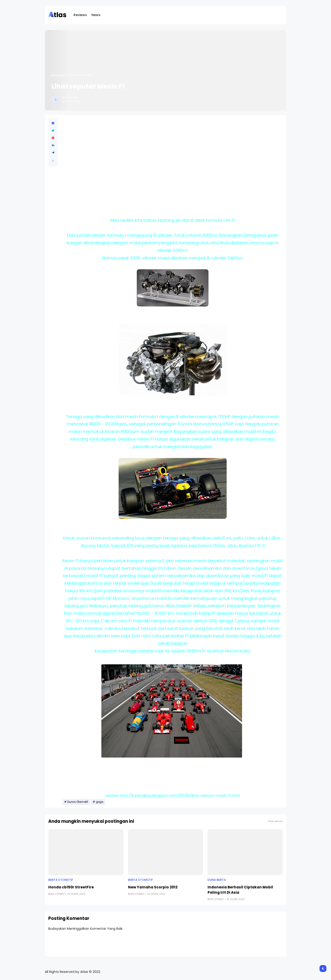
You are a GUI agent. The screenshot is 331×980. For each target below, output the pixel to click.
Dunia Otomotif (81, 75)
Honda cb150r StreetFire (71, 887)
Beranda (58, 75)
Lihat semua (275, 821)
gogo (100, 802)
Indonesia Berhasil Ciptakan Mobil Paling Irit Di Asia (240, 890)
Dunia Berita (217, 880)
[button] (53, 161)
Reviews (80, 15)
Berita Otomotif (61, 880)
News (96, 15)
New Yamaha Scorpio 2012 (153, 887)
